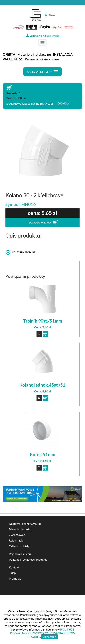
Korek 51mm (42, 454)
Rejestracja (51, 36)
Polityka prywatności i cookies (28, 559)
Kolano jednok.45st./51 (42, 385)
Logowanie (34, 36)
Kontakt (14, 567)
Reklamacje (16, 540)
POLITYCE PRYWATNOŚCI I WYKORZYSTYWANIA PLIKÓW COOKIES (42, 633)
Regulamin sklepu (20, 554)
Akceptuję (49, 637)
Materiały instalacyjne (34, 54)
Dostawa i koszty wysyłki (25, 524)
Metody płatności (20, 529)
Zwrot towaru (18, 535)
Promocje (15, 578)
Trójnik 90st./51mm (42, 321)
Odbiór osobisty (19, 546)
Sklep (12, 573)
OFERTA (9, 54)
